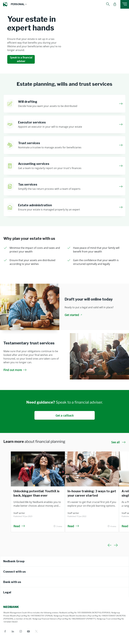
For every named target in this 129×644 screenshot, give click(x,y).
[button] (19, 4)
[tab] (64, 561)
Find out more (15, 370)
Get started (74, 315)
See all (118, 442)
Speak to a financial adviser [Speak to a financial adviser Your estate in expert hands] (21, 59)
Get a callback (64, 415)
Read (19, 526)
